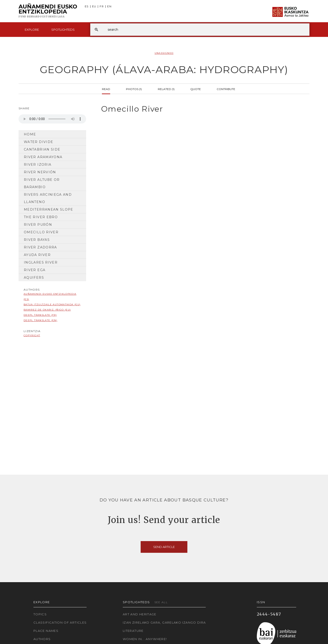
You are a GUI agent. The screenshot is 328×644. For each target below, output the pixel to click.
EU (94, 7)
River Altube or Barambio (42, 183)
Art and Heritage (140, 614)
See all (161, 602)
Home (30, 134)
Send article (164, 547)
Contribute (226, 89)
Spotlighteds (63, 30)
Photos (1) (134, 89)
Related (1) (166, 89)
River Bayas (37, 240)
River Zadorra (40, 247)
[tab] (201, 109)
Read (106, 89)
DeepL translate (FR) (40, 315)
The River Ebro (41, 217)
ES (87, 7)
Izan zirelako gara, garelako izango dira (164, 622)
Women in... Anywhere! (145, 639)
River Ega (35, 270)
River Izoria (38, 165)
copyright (32, 335)
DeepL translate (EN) (40, 320)
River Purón (38, 225)
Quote (196, 89)
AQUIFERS (34, 278)
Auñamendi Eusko (48, 11)
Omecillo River (41, 232)
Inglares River (41, 262)
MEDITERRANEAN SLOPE (49, 209)
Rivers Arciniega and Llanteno (48, 198)
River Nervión (40, 172)
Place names (46, 631)
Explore (32, 30)
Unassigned (164, 53)
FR (102, 7)
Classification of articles (60, 622)
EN (109, 7)
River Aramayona (43, 157)
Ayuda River (37, 255)
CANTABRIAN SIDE (42, 149)
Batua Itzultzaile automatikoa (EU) (52, 304)
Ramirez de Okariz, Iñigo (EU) (47, 310)
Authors (42, 639)
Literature (133, 631)
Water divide (38, 142)
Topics (40, 614)
